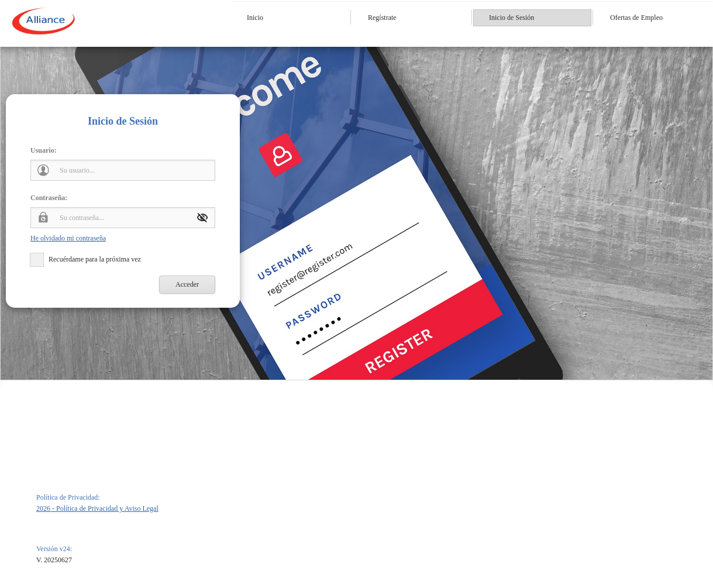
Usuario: (44, 150)
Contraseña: (49, 198)
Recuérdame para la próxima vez (95, 259)
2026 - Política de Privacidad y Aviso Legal (97, 508)
